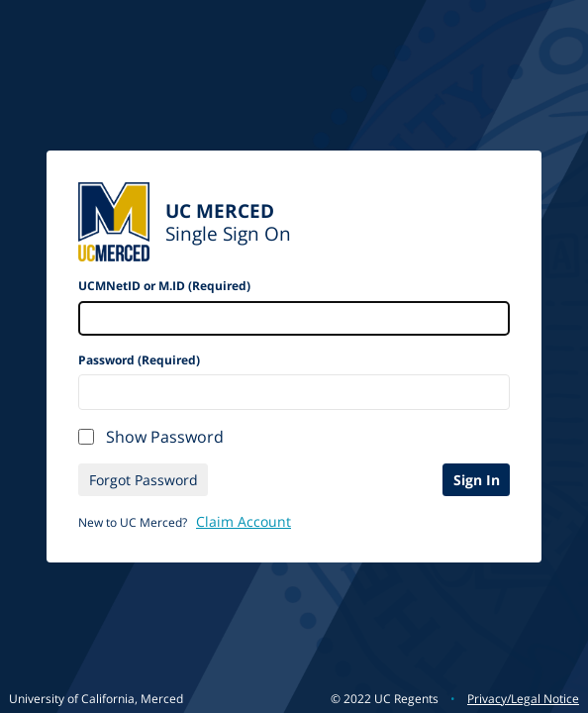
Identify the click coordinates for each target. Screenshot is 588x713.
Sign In (477, 480)
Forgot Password (144, 480)
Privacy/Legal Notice (523, 699)
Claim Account (244, 521)
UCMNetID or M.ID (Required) (164, 286)
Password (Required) (139, 360)
